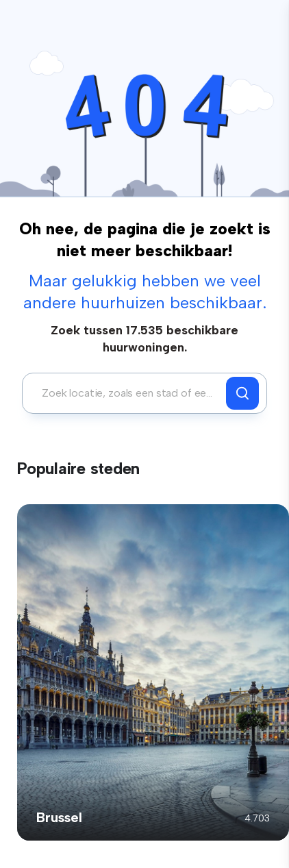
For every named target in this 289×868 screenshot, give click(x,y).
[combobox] (128, 393)
